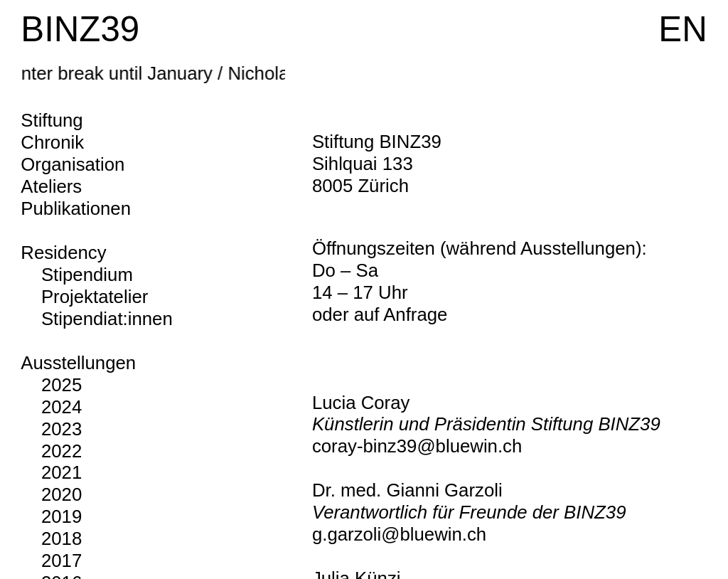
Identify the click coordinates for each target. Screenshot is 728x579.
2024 (61, 407)
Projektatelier (95, 297)
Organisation (73, 164)
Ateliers (51, 186)
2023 (61, 429)
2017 (61, 561)
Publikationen (76, 208)
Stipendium (87, 275)
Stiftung (52, 120)
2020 (61, 494)
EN (682, 29)
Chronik (52, 142)
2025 (61, 385)
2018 (61, 538)
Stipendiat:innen (107, 319)
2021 (61, 472)
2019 (61, 516)
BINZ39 (80, 29)
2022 (61, 451)
